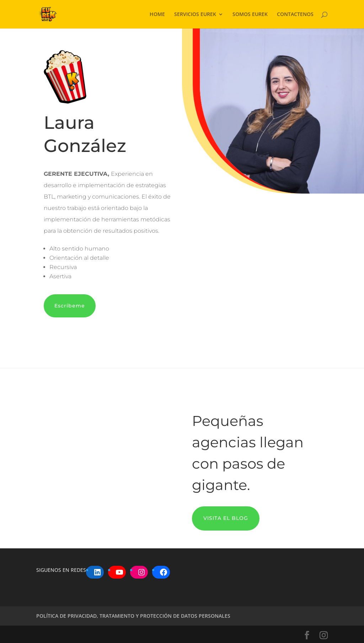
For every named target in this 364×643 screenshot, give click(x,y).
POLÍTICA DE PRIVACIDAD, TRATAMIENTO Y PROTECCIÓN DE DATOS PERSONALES (133, 616)
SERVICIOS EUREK (195, 15)
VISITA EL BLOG (226, 518)
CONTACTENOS (295, 15)
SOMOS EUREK (250, 15)
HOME (157, 15)
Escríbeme (70, 306)
